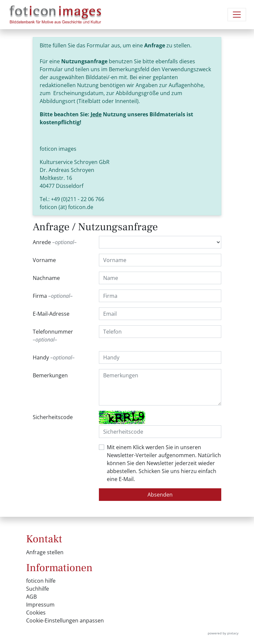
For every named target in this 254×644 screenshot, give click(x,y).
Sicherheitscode (53, 417)
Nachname (46, 278)
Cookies (36, 613)
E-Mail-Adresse (51, 314)
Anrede (55, 242)
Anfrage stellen (45, 552)
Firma (53, 296)
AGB (31, 597)
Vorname (44, 260)
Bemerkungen (50, 375)
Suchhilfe (38, 589)
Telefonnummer (53, 336)
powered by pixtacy (223, 633)
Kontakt (44, 539)
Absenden (160, 495)
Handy (54, 357)
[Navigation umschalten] (237, 15)
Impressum (40, 605)
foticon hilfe (41, 581)
